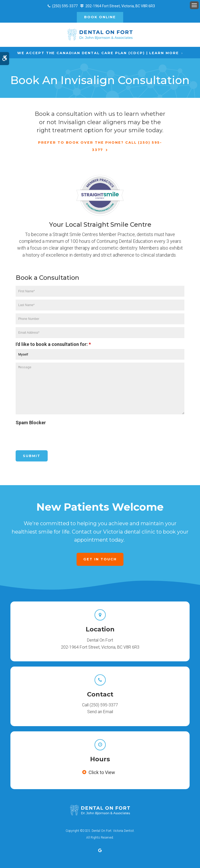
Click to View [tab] (102, 772)
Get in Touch (100, 559)
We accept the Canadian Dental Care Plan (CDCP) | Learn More (98, 53)
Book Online (100, 17)
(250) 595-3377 (65, 6)
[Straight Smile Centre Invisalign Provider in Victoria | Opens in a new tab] (100, 195)
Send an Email (100, 712)
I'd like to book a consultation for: (53, 344)
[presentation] (46, 435)
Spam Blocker (31, 423)
